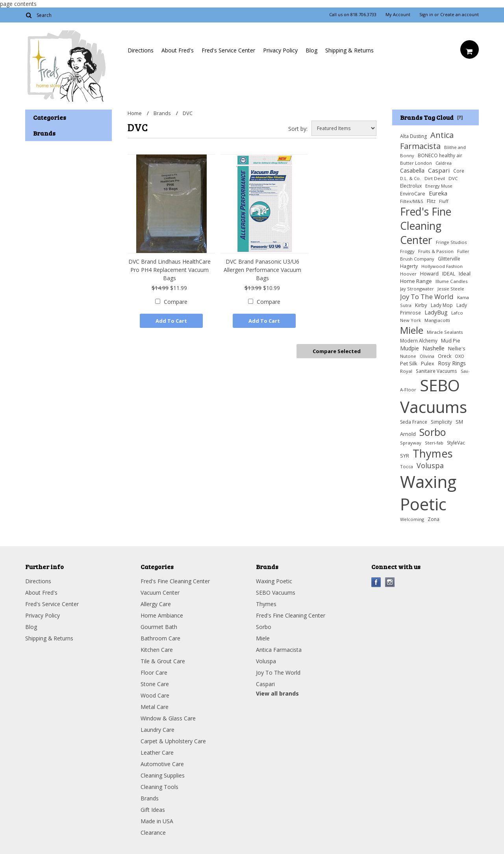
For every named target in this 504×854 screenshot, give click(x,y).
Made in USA (157, 821)
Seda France (414, 422)
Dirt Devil (435, 178)
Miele (412, 330)
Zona (434, 519)
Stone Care (155, 684)
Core (459, 171)
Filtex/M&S (412, 201)
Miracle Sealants (445, 332)
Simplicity (441, 422)
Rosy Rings (452, 363)
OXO (460, 356)
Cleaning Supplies (163, 775)
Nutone (408, 356)
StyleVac (456, 443)
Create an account (460, 15)
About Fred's (178, 50)
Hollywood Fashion (442, 266)
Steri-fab (434, 443)
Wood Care (155, 695)
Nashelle (434, 348)
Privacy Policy (280, 50)
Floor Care (154, 673)
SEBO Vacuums (434, 396)
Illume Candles (452, 281)
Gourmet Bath (159, 627)
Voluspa (430, 465)
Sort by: (298, 129)
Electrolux (411, 186)
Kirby (421, 305)
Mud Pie (451, 341)
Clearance (153, 833)
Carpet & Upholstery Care (173, 741)
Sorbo (433, 432)
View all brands (277, 693)
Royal (406, 371)
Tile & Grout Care (163, 661)
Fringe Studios (451, 242)
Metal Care (155, 707)
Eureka (438, 193)
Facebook (376, 582)
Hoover (408, 274)
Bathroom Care (160, 638)
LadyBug (436, 312)
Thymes (433, 453)
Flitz (431, 201)
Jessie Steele (451, 289)
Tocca (407, 466)
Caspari (439, 170)
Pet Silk (409, 363)
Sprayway (411, 443)
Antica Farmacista (427, 140)
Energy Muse (439, 186)
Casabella (412, 170)
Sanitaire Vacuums (436, 371)
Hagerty (409, 266)
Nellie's (457, 349)
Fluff (444, 201)
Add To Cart (171, 321)
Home (135, 113)
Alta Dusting (413, 136)
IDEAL (449, 274)
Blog (311, 50)
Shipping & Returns (349, 50)
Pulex (428, 364)
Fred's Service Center (228, 50)
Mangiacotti (437, 320)
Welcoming (412, 519)
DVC (453, 178)
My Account (398, 15)
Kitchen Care (157, 650)
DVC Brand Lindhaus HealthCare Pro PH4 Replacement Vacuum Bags (170, 270)
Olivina (427, 356)
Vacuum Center (160, 593)
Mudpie (409, 348)
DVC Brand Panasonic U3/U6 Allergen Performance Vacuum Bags (262, 270)
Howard (429, 274)
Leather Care (157, 753)
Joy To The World (427, 297)
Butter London (416, 163)
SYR (405, 456)
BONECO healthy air (440, 155)
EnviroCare (413, 194)
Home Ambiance (162, 615)
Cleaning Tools (159, 787)
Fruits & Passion (436, 251)
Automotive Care (162, 764)
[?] (460, 117)
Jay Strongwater (417, 289)
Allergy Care (156, 604)
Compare (176, 302)
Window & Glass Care (168, 718)
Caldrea (444, 163)
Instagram (390, 582)
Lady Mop (442, 305)
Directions (141, 50)
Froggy (407, 251)
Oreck (445, 356)
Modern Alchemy (419, 340)
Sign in (426, 15)
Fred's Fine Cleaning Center (426, 226)
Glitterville (449, 259)
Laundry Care (157, 730)
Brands (162, 113)
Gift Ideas (153, 810)
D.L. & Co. (410, 178)
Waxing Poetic (428, 493)
